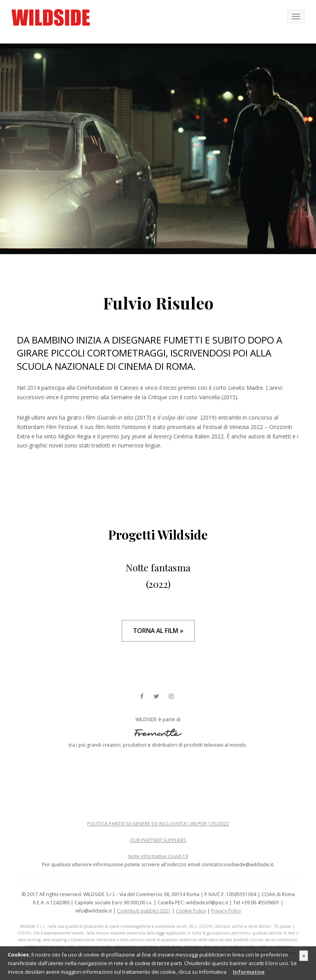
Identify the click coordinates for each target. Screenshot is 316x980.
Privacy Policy (226, 911)
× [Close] (304, 956)
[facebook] (142, 697)
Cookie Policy (191, 911)
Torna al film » (158, 631)
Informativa (249, 972)
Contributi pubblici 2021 (144, 911)
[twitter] (156, 697)
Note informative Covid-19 (158, 856)
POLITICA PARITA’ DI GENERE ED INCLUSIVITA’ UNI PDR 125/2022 (158, 824)
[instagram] (171, 697)
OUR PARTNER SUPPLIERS (158, 840)
